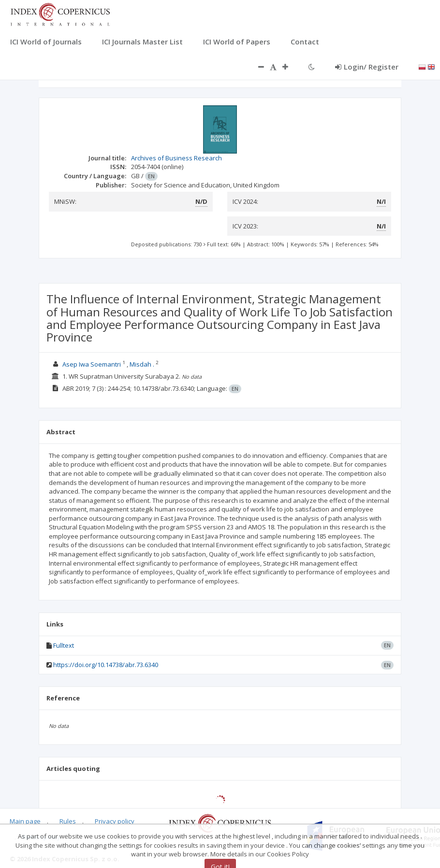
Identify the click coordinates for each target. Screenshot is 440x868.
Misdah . (142, 364)
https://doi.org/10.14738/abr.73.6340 (106, 665)
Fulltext (64, 645)
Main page (25, 821)
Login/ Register (367, 67)
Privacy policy (115, 821)
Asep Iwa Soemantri (92, 364)
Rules (68, 821)
